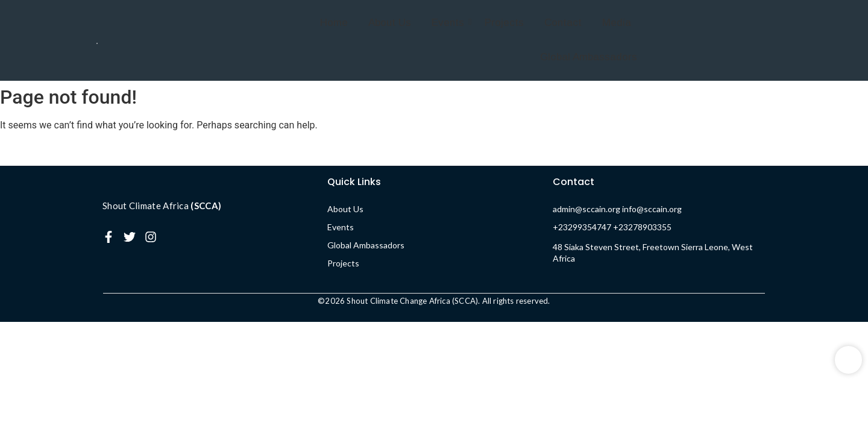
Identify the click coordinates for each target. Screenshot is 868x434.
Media (617, 23)
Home (334, 23)
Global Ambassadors (589, 57)
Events (450, 23)
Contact (563, 23)
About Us (390, 23)
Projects (504, 23)
